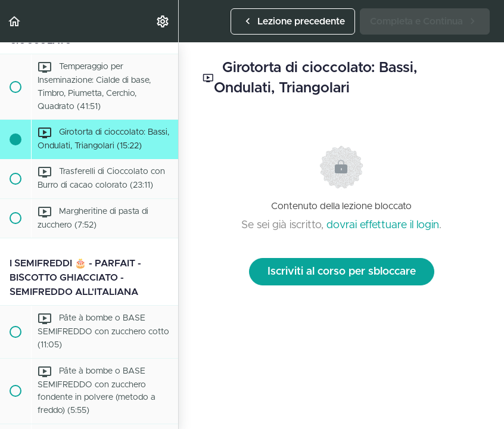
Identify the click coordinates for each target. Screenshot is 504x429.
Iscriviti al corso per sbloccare (342, 272)
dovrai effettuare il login (383, 225)
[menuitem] (163, 21)
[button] (15, 21)
